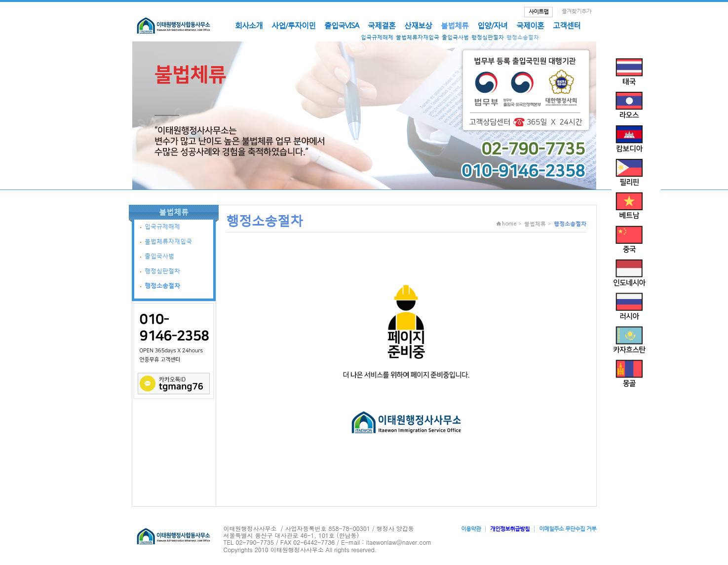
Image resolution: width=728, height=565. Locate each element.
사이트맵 (538, 12)
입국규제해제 (377, 37)
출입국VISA (342, 25)
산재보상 (418, 25)
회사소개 (249, 25)
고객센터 (567, 25)
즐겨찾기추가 (576, 11)
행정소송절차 (523, 37)
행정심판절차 (488, 37)
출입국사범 (455, 37)
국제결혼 (382, 25)
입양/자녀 (492, 25)
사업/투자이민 (293, 25)
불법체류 (455, 25)
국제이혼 (530, 25)
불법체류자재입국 (418, 37)
